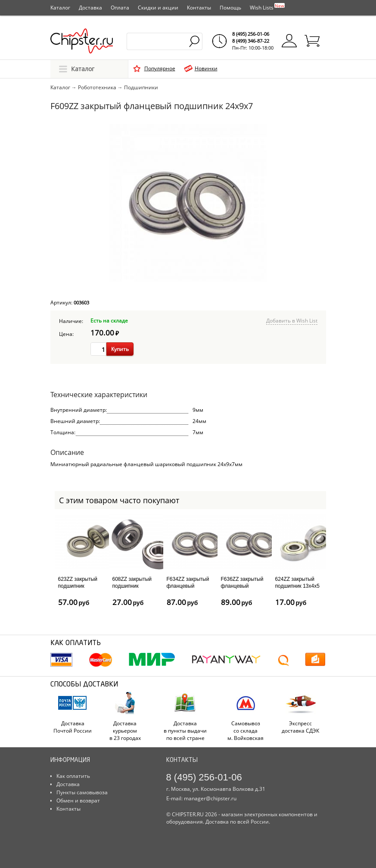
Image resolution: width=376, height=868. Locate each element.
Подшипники (141, 87)
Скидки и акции (158, 8)
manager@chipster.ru (210, 798)
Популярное (160, 68)
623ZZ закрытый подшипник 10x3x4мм (78, 586)
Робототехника (97, 87)
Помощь (230, 8)
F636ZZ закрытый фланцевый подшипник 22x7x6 (243, 586)
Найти (195, 41)
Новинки (206, 68)
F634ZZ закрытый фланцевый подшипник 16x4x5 (189, 586)
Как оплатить (73, 776)
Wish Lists (267, 7)
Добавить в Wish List (292, 321)
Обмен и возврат (78, 801)
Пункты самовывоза (82, 792)
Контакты (199, 8)
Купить (120, 349)
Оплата (120, 8)
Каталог (60, 8)
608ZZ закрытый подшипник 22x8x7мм (132, 586)
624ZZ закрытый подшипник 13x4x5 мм (297, 586)
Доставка (90, 8)
